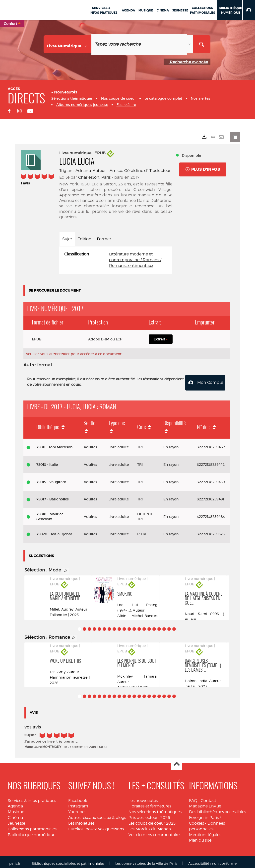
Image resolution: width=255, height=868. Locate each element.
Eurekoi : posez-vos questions (96, 825)
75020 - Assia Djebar (54, 531)
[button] (249, 10)
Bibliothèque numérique (32, 831)
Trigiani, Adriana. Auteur (83, 171)
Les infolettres (81, 820)
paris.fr (15, 860)
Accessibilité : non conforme (212, 860)
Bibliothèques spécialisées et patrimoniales (68, 860)
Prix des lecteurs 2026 (149, 814)
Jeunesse (16, 820)
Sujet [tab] (67, 239)
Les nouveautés (143, 797)
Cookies (196, 820)
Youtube (76, 808)
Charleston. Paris (95, 177)
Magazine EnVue (205, 803)
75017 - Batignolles (53, 496)
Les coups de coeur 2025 (152, 820)
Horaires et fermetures (150, 803)
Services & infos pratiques (32, 797)
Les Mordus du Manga (150, 825)
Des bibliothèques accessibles (218, 808)
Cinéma (15, 814)
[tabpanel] (116, 260)
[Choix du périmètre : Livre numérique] (68, 44)
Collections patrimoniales (32, 825)
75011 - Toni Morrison (54, 444)
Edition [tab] (84, 239)
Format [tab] (104, 239)
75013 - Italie (47, 461)
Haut (177, 761)
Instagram (78, 803)
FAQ (193, 797)
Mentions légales (205, 831)
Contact (208, 797)
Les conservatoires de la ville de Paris (146, 860)
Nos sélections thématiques (155, 808)
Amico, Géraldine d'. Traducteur (140, 171)
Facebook (78, 797)
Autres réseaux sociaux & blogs (97, 814)
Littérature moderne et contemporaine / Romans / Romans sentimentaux (135, 260)
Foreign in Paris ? (205, 814)
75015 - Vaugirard (51, 478)
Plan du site (200, 837)
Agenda (15, 803)
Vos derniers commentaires (155, 831)
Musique (16, 808)
